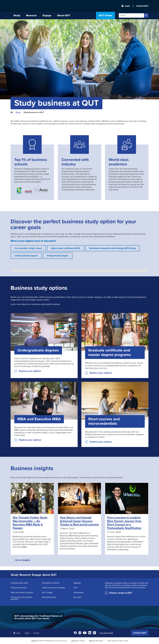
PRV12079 (48, 640)
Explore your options (30, 371)
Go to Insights (23, 560)
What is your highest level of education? (33, 241)
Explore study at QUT (121, 592)
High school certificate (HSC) (65, 248)
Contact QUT (140, 633)
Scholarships (79, 592)
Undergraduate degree (26, 256)
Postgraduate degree (58, 256)
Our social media (106, 633)
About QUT (60, 575)
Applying (77, 582)
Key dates (77, 597)
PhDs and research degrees (22, 592)
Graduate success (49, 597)
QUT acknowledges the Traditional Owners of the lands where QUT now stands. (38, 617)
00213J (82, 640)
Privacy (36, 633)
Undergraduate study (19, 582)
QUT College (47, 592)
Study (18, 112)
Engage (45, 575)
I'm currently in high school (28, 248)
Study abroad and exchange (53, 587)
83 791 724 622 (98, 640)
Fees (75, 587)
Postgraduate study (18, 587)
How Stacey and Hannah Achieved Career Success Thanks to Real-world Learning (79, 521)
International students (51, 582)
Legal (27, 633)
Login (127, 6)
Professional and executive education (21, 598)
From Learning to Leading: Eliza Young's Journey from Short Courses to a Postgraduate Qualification (124, 523)
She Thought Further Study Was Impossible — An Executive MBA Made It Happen (30, 523)
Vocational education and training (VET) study (112, 248)
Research (30, 575)
